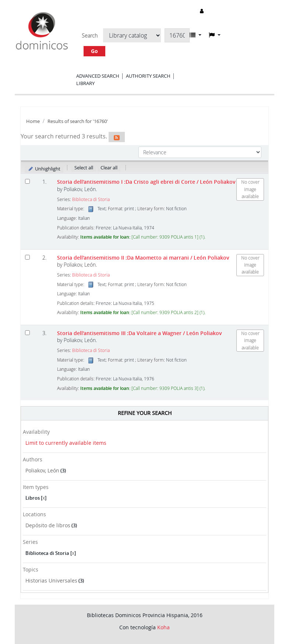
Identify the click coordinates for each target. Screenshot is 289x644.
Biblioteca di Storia (91, 199)
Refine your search (145, 413)
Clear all (109, 168)
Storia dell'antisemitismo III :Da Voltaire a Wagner (140, 333)
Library (85, 83)
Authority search (148, 76)
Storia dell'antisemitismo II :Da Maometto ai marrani (143, 258)
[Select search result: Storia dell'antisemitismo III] (27, 333)
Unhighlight (44, 169)
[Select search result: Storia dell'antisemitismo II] (27, 257)
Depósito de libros (48, 525)
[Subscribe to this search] (117, 137)
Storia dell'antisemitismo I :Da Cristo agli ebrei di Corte (146, 182)
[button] (195, 35)
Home (33, 121)
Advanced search (98, 76)
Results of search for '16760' (78, 121)
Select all (84, 168)
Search (90, 36)
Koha (163, 627)
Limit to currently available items (66, 443)
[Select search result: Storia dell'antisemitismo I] (27, 181)
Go (94, 51)
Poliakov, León (42, 470)
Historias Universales (51, 580)
